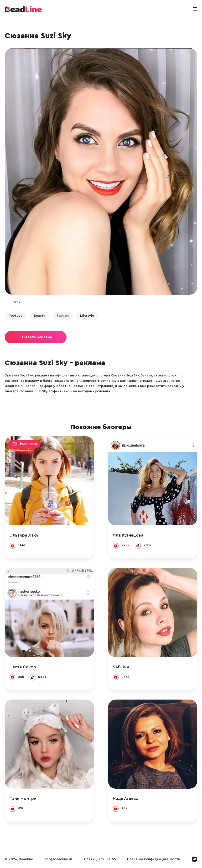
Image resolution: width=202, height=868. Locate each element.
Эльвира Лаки (24, 535)
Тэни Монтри (23, 798)
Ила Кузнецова (128, 535)
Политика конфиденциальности (154, 859)
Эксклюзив (28, 444)
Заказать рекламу (36, 337)
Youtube (16, 316)
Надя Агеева (126, 798)
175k (17, 302)
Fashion (63, 316)
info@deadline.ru (58, 859)
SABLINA (121, 667)
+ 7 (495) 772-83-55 (100, 859)
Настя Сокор (23, 667)
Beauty (40, 316)
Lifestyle (87, 316)
